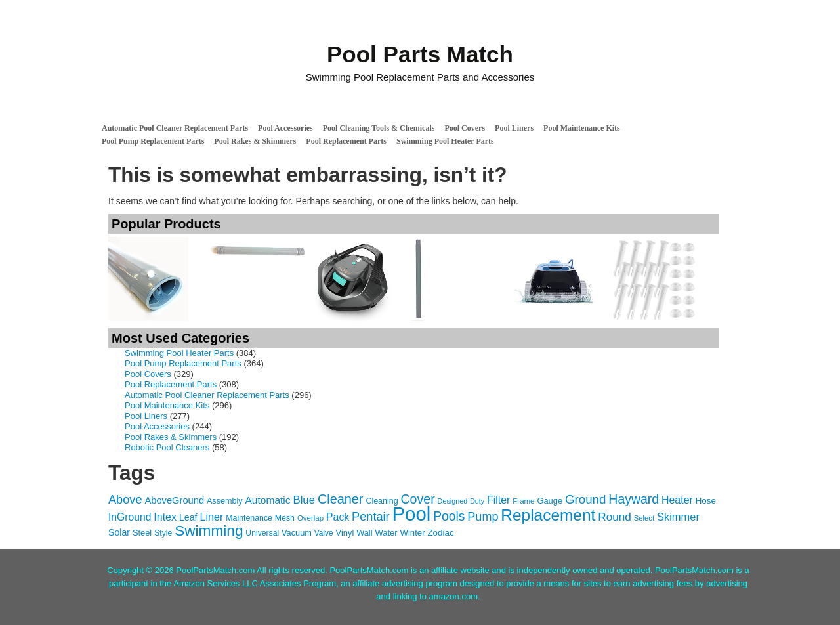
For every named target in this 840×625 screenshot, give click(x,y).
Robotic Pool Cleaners (167, 447)
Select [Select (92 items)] (644, 518)
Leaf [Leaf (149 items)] (188, 517)
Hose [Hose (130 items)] (706, 501)
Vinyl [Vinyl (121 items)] (345, 533)
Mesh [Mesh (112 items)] (285, 518)
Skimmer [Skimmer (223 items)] (678, 517)
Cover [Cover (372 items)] (417, 499)
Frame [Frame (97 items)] (523, 501)
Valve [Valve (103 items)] (324, 533)
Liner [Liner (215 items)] (211, 517)
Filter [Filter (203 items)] (498, 500)
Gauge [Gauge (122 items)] (550, 501)
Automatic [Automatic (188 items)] (268, 500)
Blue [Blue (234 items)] (304, 500)
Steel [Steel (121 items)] (142, 533)
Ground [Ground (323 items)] (586, 499)
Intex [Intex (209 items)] (165, 517)
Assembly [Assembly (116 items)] (225, 501)
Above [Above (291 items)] (125, 500)
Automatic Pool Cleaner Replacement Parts (175, 128)
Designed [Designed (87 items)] (453, 501)
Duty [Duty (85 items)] (477, 501)
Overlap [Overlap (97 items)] (310, 518)
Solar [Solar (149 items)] (119, 532)
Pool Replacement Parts (346, 141)
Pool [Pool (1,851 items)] (412, 514)
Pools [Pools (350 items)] (449, 516)
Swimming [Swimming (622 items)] (209, 531)
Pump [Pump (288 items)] (483, 517)
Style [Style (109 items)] (163, 533)
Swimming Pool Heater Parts (445, 141)
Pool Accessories (285, 128)
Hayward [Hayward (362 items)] (634, 499)
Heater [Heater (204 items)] (677, 500)
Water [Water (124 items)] (386, 533)
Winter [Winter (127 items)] (413, 533)
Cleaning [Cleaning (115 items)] (382, 501)
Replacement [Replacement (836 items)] (548, 515)
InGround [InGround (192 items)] (130, 517)
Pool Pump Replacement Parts (153, 141)
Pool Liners (514, 128)
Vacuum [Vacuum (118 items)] (297, 533)
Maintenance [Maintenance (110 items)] (249, 518)
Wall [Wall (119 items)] (364, 533)
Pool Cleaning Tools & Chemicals (379, 128)
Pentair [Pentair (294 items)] (371, 517)
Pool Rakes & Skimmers (255, 141)
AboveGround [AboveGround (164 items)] (174, 500)
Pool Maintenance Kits (582, 128)
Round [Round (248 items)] (615, 517)
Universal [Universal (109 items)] (262, 533)
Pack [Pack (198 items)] (338, 517)
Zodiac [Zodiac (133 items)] (440, 533)
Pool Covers (465, 128)
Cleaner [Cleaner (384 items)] (341, 499)
